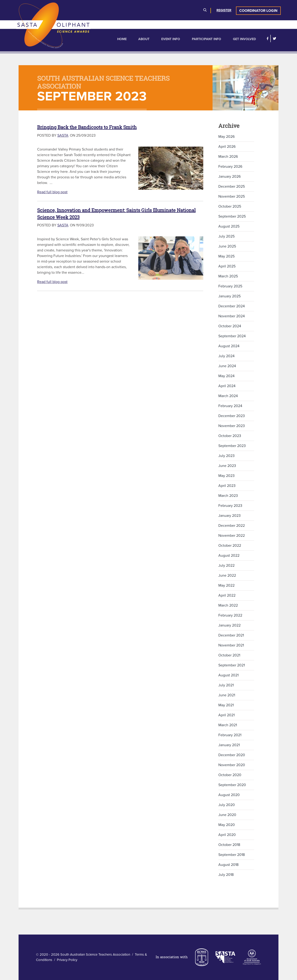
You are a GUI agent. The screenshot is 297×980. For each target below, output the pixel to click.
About (144, 39)
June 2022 (227, 575)
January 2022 (229, 625)
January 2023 (229, 516)
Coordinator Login (258, 11)
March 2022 (228, 605)
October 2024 (230, 326)
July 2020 (227, 805)
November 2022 (232, 536)
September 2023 (232, 446)
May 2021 (226, 705)
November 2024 (232, 316)
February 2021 (230, 735)
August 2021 (228, 675)
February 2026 (230, 167)
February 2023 (230, 506)
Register (224, 10)
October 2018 (229, 845)
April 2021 (226, 715)
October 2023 (230, 436)
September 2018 (232, 855)
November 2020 (232, 765)
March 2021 (228, 725)
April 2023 (227, 486)
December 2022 (232, 526)
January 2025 (229, 296)
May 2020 (227, 825)
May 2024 (226, 376)
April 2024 (227, 386)
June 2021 (227, 695)
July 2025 (226, 236)
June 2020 (227, 815)
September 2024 (232, 336)
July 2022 (226, 566)
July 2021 (226, 685)
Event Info (171, 39)
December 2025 (232, 186)
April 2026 (227, 147)
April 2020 (227, 835)
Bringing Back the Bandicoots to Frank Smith (87, 127)
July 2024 (226, 356)
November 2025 (232, 196)
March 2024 (228, 396)
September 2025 (232, 216)
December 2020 (232, 755)
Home (122, 39)
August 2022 (229, 556)
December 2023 (232, 416)
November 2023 (232, 426)
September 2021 (232, 665)
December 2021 (231, 635)
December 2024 (232, 306)
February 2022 (230, 615)
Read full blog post (52, 192)
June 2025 (227, 246)
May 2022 (226, 585)
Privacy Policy (67, 960)
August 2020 (229, 795)
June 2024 (227, 366)
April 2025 (227, 266)
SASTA (63, 135)
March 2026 (228, 157)
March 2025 (228, 276)
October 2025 (230, 206)
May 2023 (226, 476)
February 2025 (230, 286)
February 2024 (230, 406)
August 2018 (228, 865)
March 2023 (228, 496)
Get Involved (244, 39)
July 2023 (226, 456)
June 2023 (227, 466)
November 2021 (231, 645)
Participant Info (207, 39)
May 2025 (226, 256)
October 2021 (229, 655)
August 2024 (229, 346)
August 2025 (229, 226)
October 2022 (230, 546)
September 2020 (232, 785)
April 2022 (227, 595)
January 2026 (229, 177)
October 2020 (230, 775)
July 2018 (226, 875)
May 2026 (226, 137)
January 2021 (229, 745)
